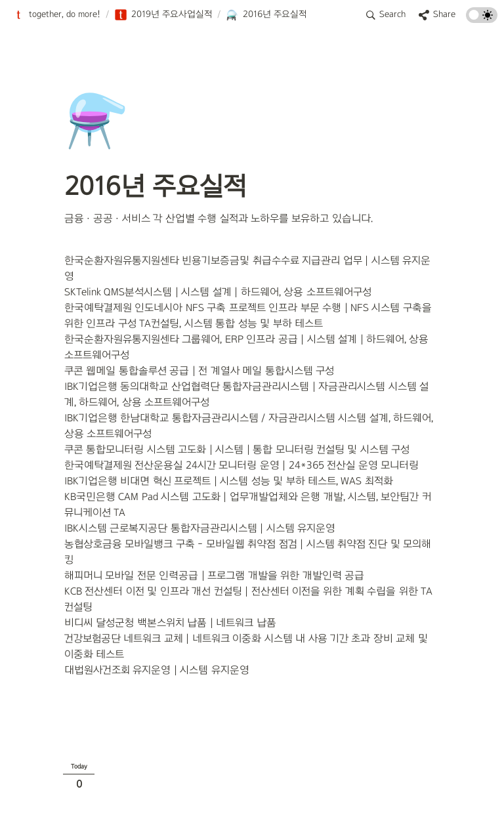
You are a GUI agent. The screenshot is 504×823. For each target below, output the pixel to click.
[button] (56, 15)
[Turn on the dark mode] (482, 19)
